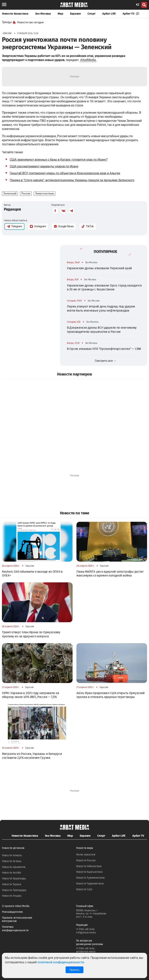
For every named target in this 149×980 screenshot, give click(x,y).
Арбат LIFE (109, 14)
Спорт (92, 14)
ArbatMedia (88, 60)
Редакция (12, 209)
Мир (60, 14)
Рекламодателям (12, 912)
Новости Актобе (12, 873)
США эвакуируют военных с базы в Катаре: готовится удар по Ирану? (59, 160)
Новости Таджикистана (90, 884)
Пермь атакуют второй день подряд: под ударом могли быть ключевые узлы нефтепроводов (101, 308)
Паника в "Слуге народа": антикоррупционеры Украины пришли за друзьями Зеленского (72, 180)
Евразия (75, 14)
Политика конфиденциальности (15, 929)
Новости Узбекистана (89, 866)
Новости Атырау (12, 896)
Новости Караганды (14, 879)
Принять (74, 970)
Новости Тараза (12, 884)
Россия (26, 193)
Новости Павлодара (14, 890)
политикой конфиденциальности (61, 962)
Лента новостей (86, 855)
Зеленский (10, 193)
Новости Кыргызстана (89, 872)
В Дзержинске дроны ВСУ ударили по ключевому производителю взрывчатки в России (102, 330)
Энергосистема (45, 193)
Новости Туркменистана (91, 878)
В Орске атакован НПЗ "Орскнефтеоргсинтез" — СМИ (104, 349)
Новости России (86, 860)
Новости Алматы (12, 855)
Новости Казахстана (15, 14)
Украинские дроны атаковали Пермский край (99, 268)
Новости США (84, 889)
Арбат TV (131, 14)
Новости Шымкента (14, 867)
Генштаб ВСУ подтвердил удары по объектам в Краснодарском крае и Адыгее (65, 173)
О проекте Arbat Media (16, 906)
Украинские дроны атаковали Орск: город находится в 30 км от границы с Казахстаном (104, 287)
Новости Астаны (12, 861)
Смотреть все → (106, 361)
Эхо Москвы (43, 14)
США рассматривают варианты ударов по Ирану (44, 166)
